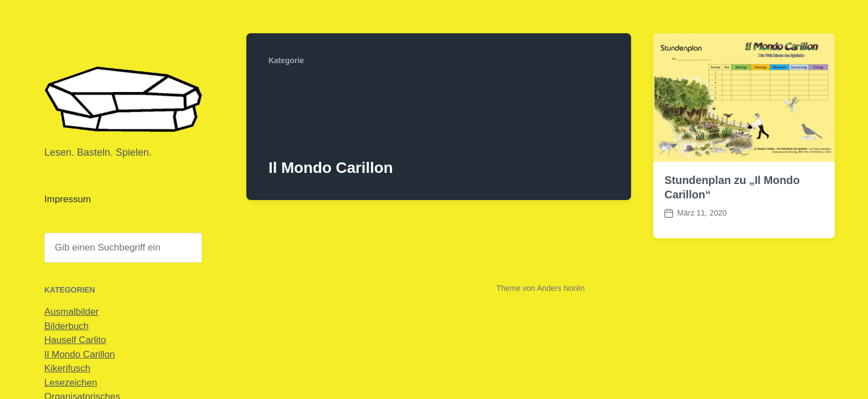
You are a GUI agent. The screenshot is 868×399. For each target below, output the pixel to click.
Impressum (68, 199)
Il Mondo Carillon (80, 354)
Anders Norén (561, 288)
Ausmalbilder (71, 312)
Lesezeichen (71, 383)
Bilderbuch (66, 326)
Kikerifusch (67, 368)
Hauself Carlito (75, 340)
